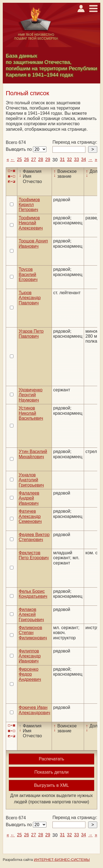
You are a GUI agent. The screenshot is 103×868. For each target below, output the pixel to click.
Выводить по (19, 149)
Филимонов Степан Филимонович (33, 633)
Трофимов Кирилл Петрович (29, 205)
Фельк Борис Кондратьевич (33, 594)
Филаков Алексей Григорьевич (31, 615)
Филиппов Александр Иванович (30, 656)
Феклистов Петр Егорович (34, 555)
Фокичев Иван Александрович (34, 710)
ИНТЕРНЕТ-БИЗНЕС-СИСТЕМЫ (62, 860)
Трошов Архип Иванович (33, 243)
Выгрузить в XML (51, 785)
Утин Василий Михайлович (33, 454)
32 (69, 159)
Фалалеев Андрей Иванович (29, 498)
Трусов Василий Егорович (28, 274)
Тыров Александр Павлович (30, 298)
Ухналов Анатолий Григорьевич (31, 480)
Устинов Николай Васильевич (31, 413)
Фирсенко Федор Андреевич (30, 674)
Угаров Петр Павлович (31, 334)
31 (62, 159)
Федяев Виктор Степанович (34, 537)
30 (55, 160)
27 (34, 159)
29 (48, 159)
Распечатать (51, 759)
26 (27, 159)
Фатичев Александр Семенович (30, 516)
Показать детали (51, 772)
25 (20, 159)
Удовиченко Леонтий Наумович (31, 395)
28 (41, 159)
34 (83, 159)
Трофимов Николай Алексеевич (31, 223)
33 (77, 159)
